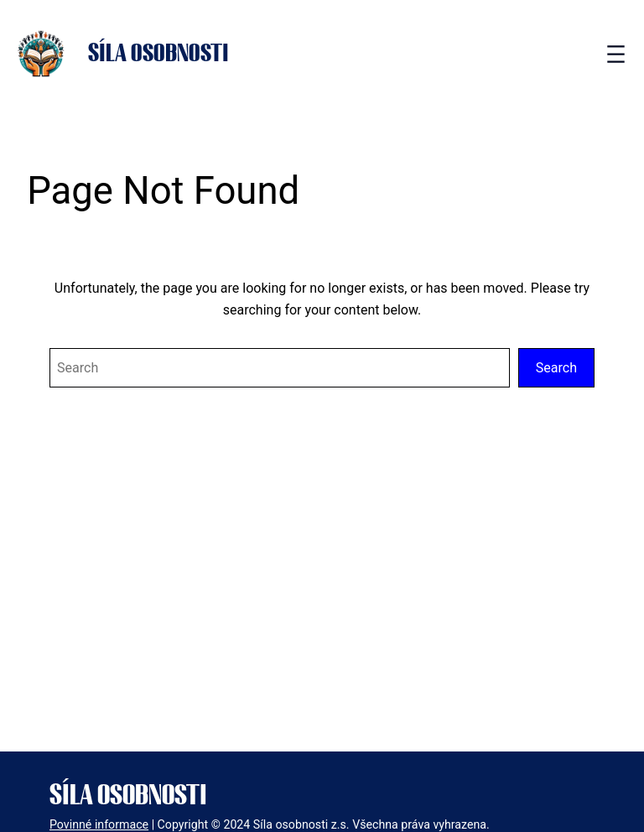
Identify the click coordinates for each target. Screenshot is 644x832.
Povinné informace (99, 824)
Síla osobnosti (158, 54)
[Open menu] (616, 54)
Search (556, 368)
